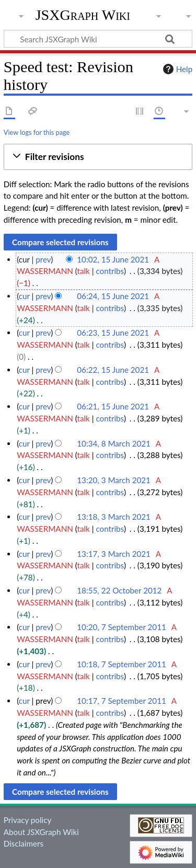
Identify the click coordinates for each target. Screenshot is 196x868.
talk (84, 271)
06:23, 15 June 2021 (113, 333)
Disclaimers (24, 843)
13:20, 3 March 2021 (114, 480)
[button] (98, 157)
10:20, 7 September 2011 (121, 627)
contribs (109, 271)
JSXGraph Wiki (83, 15)
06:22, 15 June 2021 (113, 370)
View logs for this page (37, 132)
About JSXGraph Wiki (41, 832)
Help (176, 69)
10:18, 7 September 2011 (121, 664)
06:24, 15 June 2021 (113, 296)
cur (24, 296)
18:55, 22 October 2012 (119, 590)
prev (43, 259)
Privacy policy (27, 820)
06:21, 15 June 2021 (113, 406)
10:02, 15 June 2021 (113, 259)
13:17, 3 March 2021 (114, 554)
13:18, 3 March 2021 (114, 517)
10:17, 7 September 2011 (121, 701)
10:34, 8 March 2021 (114, 443)
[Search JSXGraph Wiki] (98, 39)
